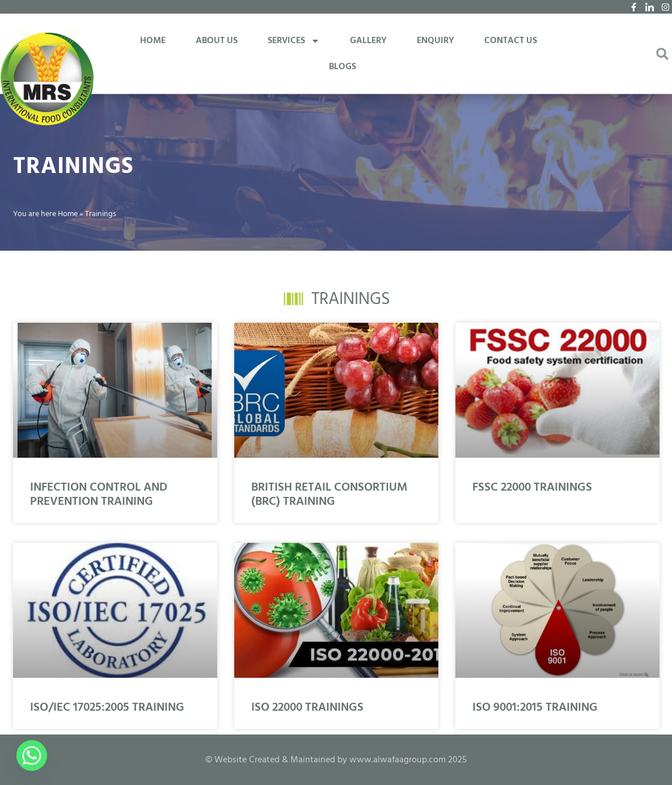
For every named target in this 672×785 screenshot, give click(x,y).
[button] (662, 54)
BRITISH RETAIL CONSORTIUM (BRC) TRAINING (329, 495)
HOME (153, 41)
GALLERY (368, 41)
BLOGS (343, 67)
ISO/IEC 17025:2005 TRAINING (107, 708)
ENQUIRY (436, 41)
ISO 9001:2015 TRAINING (535, 708)
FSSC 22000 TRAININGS (532, 488)
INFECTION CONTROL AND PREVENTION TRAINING (99, 495)
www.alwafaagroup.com (398, 760)
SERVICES (294, 41)
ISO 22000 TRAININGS (307, 708)
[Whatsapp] (32, 756)
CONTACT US (511, 41)
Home (68, 214)
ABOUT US (217, 41)
